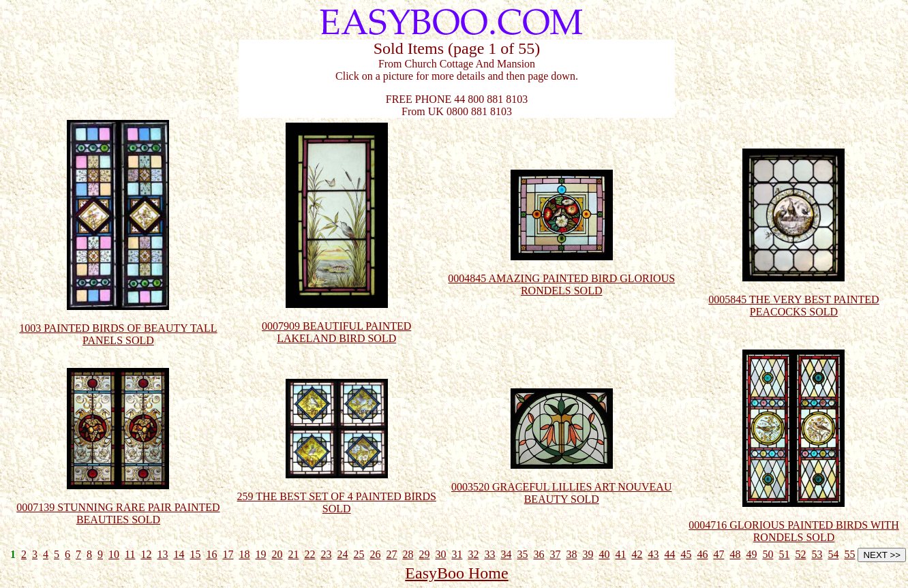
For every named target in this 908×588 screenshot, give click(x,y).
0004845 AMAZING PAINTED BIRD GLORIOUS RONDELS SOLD (561, 274)
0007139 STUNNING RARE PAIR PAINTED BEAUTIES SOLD (118, 502)
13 (162, 554)
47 (718, 554)
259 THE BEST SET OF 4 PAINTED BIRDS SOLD (337, 492)
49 (751, 554)
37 (555, 554)
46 (702, 554)
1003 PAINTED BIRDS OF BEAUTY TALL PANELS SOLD (118, 323)
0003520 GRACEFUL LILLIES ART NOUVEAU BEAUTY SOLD (561, 482)
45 (686, 554)
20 (277, 554)
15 (195, 554)
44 (669, 554)
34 (506, 554)
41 (620, 554)
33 (489, 554)
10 (114, 554)
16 (211, 554)
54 (833, 554)
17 (228, 554)
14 (179, 554)
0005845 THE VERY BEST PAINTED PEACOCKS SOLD (793, 295)
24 (342, 554)
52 (800, 554)
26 (375, 554)
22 (309, 554)
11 (130, 554)
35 (522, 554)
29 (424, 554)
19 (260, 554)
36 (539, 554)
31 (457, 554)
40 (604, 554)
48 (735, 554)
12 (146, 554)
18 (244, 554)
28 (408, 554)
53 (817, 554)
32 (473, 554)
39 (588, 554)
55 (849, 554)
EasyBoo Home (456, 573)
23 (326, 554)
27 (391, 554)
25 (359, 554)
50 (768, 554)
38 (571, 554)
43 (653, 554)
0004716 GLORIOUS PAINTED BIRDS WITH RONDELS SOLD (793, 520)
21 (293, 554)
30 (440, 554)
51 (784, 554)
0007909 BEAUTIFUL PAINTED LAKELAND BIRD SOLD (336, 321)
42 (637, 554)
